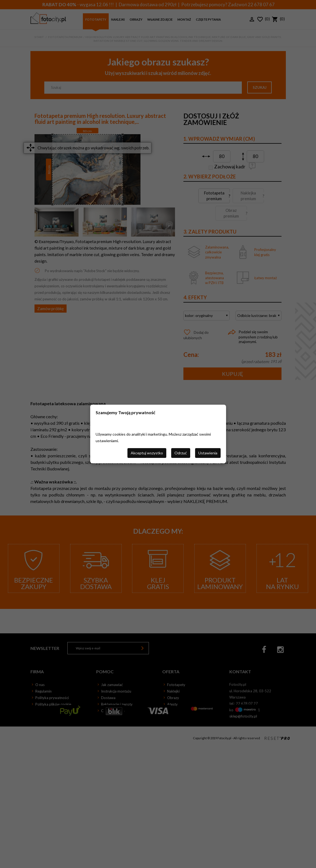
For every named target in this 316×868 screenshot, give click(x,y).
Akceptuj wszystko (147, 453)
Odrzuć (181, 453)
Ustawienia (208, 453)
